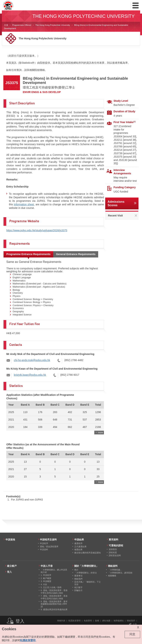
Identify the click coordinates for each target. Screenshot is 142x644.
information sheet (24, 204)
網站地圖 (106, 621)
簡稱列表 (61, 621)
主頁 (6, 25)
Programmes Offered (22, 25)
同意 (132, 634)
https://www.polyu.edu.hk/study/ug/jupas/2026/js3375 (37, 230)
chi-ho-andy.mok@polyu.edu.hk (32, 360)
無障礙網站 (119, 621)
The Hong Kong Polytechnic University (53, 25)
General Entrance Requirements (76, 254)
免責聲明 (88, 621)
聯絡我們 (131, 621)
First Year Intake (125, 122)
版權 (97, 621)
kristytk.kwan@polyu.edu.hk (30, 375)
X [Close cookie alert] (138, 627)
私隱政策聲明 (75, 621)
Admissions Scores (116, 203)
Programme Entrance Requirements (28, 254)
